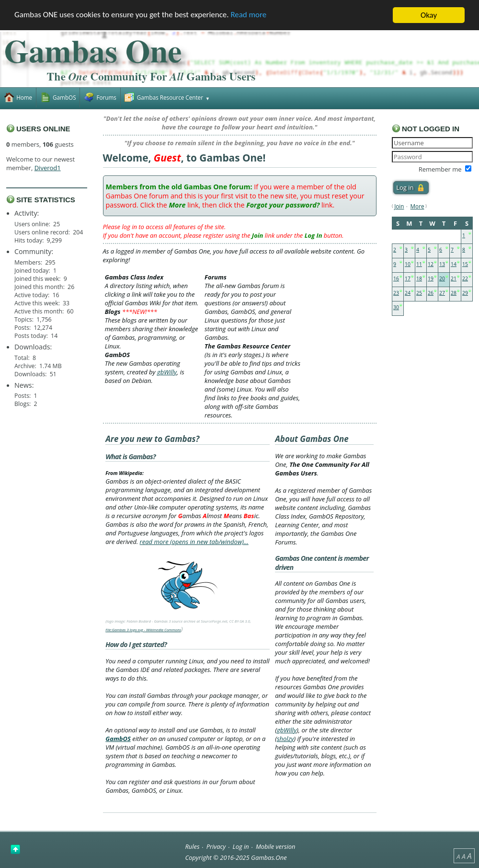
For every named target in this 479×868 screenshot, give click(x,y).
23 (396, 293)
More (417, 206)
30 (396, 307)
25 (419, 293)
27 (442, 293)
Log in (241, 846)
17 (408, 278)
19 (431, 278)
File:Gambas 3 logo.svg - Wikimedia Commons (143, 630)
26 (431, 293)
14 (454, 264)
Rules (192, 846)
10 (408, 264)
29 (465, 293)
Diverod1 (48, 168)
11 (419, 264)
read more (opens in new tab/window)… (194, 542)
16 (396, 278)
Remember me (440, 169)
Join (399, 206)
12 (431, 264)
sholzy (285, 739)
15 (465, 264)
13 (442, 264)
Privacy (216, 846)
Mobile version (276, 846)
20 (442, 278)
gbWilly (167, 372)
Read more (249, 16)
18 (419, 278)
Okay (429, 15)
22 (465, 278)
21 (454, 278)
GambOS (118, 739)
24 (408, 293)
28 (454, 293)
